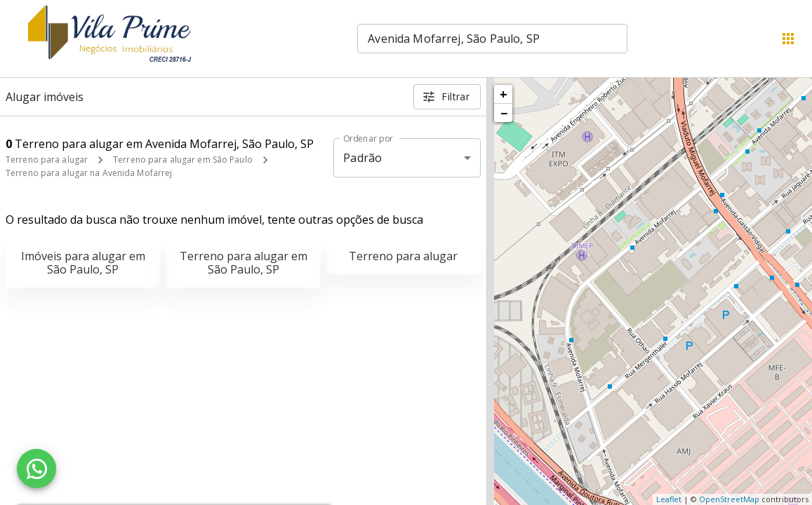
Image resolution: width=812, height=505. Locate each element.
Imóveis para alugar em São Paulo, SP (83, 263)
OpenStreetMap (729, 499)
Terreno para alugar (47, 160)
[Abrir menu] (788, 39)
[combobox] (492, 39)
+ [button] (504, 94)
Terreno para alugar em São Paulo (183, 160)
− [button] (504, 113)
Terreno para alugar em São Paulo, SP (244, 263)
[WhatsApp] (36, 469)
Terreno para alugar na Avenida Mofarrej (89, 173)
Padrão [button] (362, 158)
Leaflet (669, 499)
